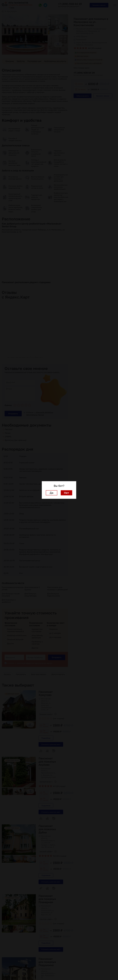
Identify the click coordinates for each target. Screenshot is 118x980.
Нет (66, 493)
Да (52, 493)
